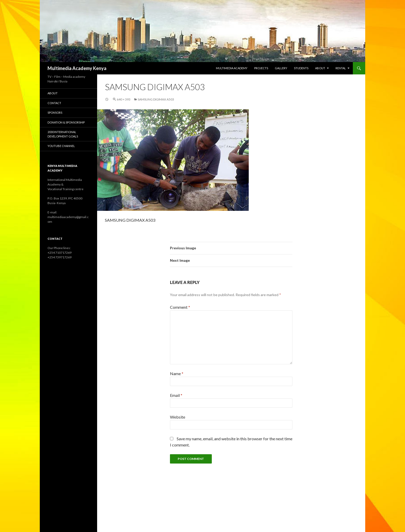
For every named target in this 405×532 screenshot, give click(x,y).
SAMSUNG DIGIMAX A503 (156, 99)
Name (177, 373)
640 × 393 (124, 99)
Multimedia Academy (232, 68)
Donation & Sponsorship (66, 122)
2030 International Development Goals (63, 134)
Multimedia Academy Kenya (77, 68)
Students (301, 68)
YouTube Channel (61, 146)
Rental (341, 68)
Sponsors (55, 113)
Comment (180, 307)
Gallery (281, 68)
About (320, 68)
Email (176, 395)
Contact (54, 103)
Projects (261, 68)
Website (178, 417)
